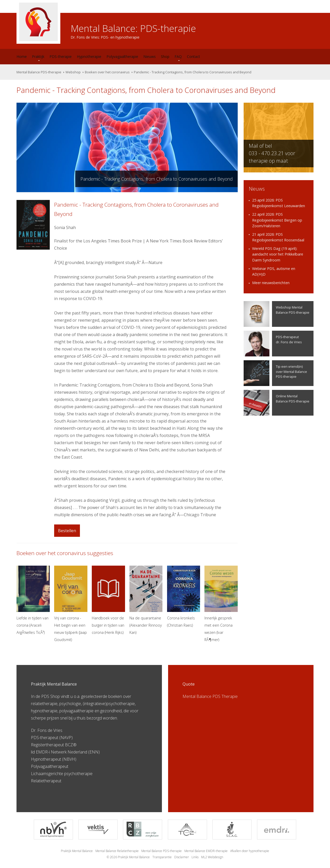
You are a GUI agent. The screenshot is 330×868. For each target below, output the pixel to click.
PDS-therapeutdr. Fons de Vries (273, 344)
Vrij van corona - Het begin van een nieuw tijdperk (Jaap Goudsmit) (71, 604)
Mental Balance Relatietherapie (117, 851)
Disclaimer (182, 857)
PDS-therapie (61, 56)
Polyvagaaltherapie (122, 56)
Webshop (73, 72)
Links (195, 857)
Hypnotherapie (89, 56)
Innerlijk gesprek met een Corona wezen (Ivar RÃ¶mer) (221, 604)
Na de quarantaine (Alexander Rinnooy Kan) (146, 600)
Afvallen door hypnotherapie (250, 851)
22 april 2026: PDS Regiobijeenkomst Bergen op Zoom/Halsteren (277, 220)
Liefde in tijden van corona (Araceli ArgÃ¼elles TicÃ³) (33, 600)
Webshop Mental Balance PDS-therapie (277, 314)
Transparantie (162, 857)
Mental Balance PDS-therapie (39, 72)
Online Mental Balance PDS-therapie (277, 403)
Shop (165, 56)
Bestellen (67, 531)
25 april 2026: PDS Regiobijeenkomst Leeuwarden (279, 203)
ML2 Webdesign (212, 857)
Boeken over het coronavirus (107, 72)
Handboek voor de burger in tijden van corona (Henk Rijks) (108, 600)
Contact (193, 56)
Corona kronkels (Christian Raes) (184, 597)
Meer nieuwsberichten (271, 283)
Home (22, 56)
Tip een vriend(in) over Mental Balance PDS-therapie (275, 373)
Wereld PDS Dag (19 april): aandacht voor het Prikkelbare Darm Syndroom (278, 254)
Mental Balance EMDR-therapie (206, 851)
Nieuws (150, 56)
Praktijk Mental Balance (77, 851)
